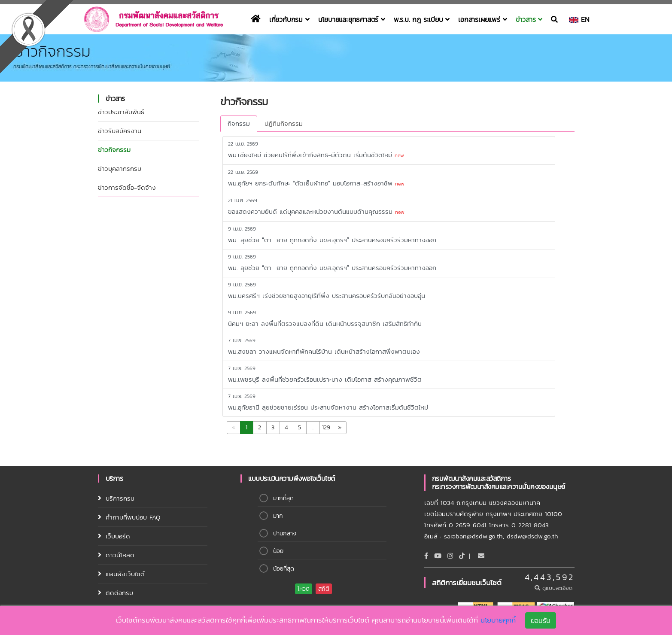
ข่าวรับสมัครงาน (120, 131)
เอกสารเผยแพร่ (482, 19)
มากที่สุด (283, 498)
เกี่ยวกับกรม (289, 19)
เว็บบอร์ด (118, 536)
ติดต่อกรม (119, 593)
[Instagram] (450, 556)
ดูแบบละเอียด (555, 588)
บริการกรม (120, 498)
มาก (278, 516)
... (313, 427)
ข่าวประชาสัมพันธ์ (121, 112)
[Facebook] (426, 556)
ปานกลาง (285, 533)
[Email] (481, 556)
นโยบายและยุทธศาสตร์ (352, 19)
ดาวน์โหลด (120, 555)
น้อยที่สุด (284, 569)
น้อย (278, 551)
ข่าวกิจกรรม (114, 150)
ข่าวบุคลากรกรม (120, 169)
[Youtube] (438, 556)
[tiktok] (462, 556)
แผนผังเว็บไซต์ (125, 574)
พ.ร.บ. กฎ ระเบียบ (422, 19)
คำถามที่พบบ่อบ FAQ (133, 517)
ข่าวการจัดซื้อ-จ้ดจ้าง (127, 187)
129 (326, 427)
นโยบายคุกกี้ (498, 620)
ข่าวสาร (529, 19)
